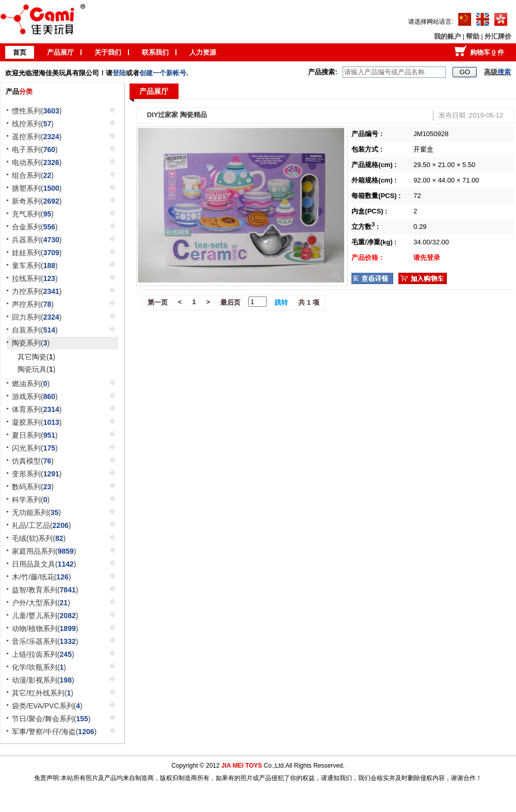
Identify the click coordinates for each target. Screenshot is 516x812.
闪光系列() (35, 448)
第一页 (158, 302)
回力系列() (37, 317)
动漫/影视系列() (43, 680)
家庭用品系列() (44, 551)
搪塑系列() (37, 188)
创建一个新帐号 (163, 73)
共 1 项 (309, 302)
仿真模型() (33, 461)
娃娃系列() (37, 253)
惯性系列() (37, 111)
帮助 (473, 36)
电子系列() (35, 150)
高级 (497, 72)
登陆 (119, 73)
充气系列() (33, 214)
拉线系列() (35, 278)
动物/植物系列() (45, 628)
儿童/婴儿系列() (45, 616)
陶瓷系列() (31, 343)
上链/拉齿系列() (43, 654)
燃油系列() (31, 384)
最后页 (230, 302)
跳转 (281, 302)
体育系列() (37, 409)
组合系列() (33, 175)
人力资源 (203, 52)
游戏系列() (35, 396)
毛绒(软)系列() (39, 538)
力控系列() (37, 291)
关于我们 (108, 52)
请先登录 (427, 258)
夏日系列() (35, 435)
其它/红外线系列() (43, 693)
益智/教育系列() (45, 590)
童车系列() (35, 266)
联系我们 (155, 52)
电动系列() (37, 162)
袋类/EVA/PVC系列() (47, 706)
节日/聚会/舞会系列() (51, 719)
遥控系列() (37, 137)
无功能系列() (36, 512)
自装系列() (35, 330)
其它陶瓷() (36, 357)
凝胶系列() (37, 422)
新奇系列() (37, 201)
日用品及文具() (44, 564)
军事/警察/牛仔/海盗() (54, 732)
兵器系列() (37, 240)
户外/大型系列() (41, 603)
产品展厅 (60, 52)
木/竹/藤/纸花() (41, 577)
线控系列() (33, 124)
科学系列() (31, 500)
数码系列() (33, 487)
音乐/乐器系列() (45, 641)
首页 (20, 52)
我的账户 (447, 36)
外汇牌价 (498, 36)
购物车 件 (487, 52)
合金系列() (35, 227)
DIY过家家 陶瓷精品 (177, 115)
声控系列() (33, 304)
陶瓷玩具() (36, 369)
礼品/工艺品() (41, 525)
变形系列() (37, 474)
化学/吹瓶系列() (39, 667)
